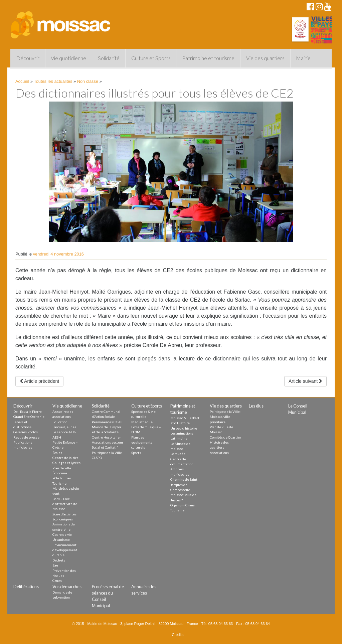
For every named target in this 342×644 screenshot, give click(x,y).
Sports (136, 453)
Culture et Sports (151, 58)
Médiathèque (142, 422)
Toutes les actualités (53, 81)
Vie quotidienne (68, 58)
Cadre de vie (62, 534)
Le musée (178, 454)
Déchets (59, 560)
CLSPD (97, 458)
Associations (219, 453)
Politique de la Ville (107, 453)
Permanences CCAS (107, 422)
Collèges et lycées (66, 463)
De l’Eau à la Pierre (28, 412)
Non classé (88, 81)
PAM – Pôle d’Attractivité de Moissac (65, 504)
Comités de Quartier (225, 437)
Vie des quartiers (265, 58)
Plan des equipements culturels (142, 442)
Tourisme (59, 483)
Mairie (303, 58)
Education (60, 422)
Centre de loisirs (65, 458)
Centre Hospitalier (106, 437)
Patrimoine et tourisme (208, 58)
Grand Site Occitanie (29, 417)
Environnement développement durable (65, 550)
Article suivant (305, 381)
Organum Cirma (183, 505)
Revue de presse (26, 437)
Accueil (22, 81)
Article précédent (39, 381)
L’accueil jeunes (64, 427)
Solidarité (109, 58)
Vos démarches (67, 587)
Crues (57, 581)
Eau (55, 565)
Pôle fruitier (62, 478)
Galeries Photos (26, 432)
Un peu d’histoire (184, 428)
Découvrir (28, 58)
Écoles (57, 453)
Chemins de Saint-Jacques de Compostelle (185, 485)
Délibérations (26, 587)
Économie (60, 473)
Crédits (178, 635)
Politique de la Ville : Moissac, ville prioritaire (226, 417)
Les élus (256, 406)
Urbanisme (61, 539)
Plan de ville (62, 468)
